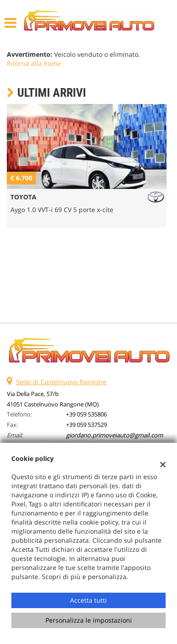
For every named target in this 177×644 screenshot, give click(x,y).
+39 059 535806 (86, 414)
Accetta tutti (88, 600)
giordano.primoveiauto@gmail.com (114, 435)
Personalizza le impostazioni (89, 620)
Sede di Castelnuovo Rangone (61, 382)
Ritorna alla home (34, 63)
